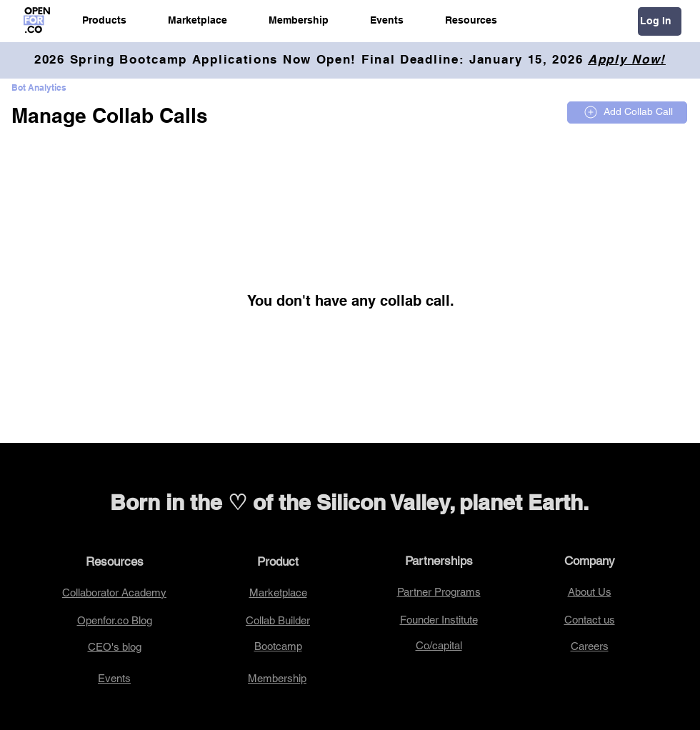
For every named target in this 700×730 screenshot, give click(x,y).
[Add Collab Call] (627, 112)
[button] (104, 20)
